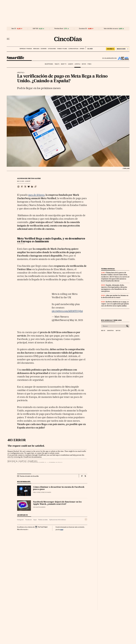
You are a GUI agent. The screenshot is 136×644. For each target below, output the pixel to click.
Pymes (89, 64)
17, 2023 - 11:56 (24, 181)
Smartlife (15, 58)
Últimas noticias (73, 49)
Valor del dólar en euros (111, 29)
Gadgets (71, 64)
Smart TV (64, 64)
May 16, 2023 (76, 320)
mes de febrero (36, 195)
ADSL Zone (123, 58)
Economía (44, 49)
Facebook (29, 520)
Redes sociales (43, 520)
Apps (35, 520)
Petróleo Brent (59, 29)
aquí (62, 530)
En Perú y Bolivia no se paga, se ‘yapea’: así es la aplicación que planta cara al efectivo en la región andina (115, 304)
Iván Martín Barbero (39, 507)
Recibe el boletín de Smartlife (29, 476)
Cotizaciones (52, 49)
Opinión (82, 49)
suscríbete (110, 49)
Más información (23, 529)
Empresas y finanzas (26, 49)
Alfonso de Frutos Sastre (29, 178)
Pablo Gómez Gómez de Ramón (42, 492)
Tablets (57, 64)
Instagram (20, 520)
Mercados (36, 49)
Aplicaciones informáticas (57, 520)
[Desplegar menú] (8, 39)
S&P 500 (35, 29)
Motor (84, 64)
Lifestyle (77, 64)
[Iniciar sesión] (123, 49)
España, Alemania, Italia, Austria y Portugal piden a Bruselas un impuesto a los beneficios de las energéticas (114, 288)
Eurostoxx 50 (83, 29)
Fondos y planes (62, 49)
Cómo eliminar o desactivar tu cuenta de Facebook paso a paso (59, 488)
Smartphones (49, 64)
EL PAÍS (89, 48)
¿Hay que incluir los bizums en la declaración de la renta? (115, 296)
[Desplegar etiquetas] (86, 519)
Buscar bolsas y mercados (111, 320)
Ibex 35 (14, 29)
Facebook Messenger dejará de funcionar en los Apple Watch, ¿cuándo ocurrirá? (57, 503)
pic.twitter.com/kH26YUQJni (67, 311)
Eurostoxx (110, 331)
